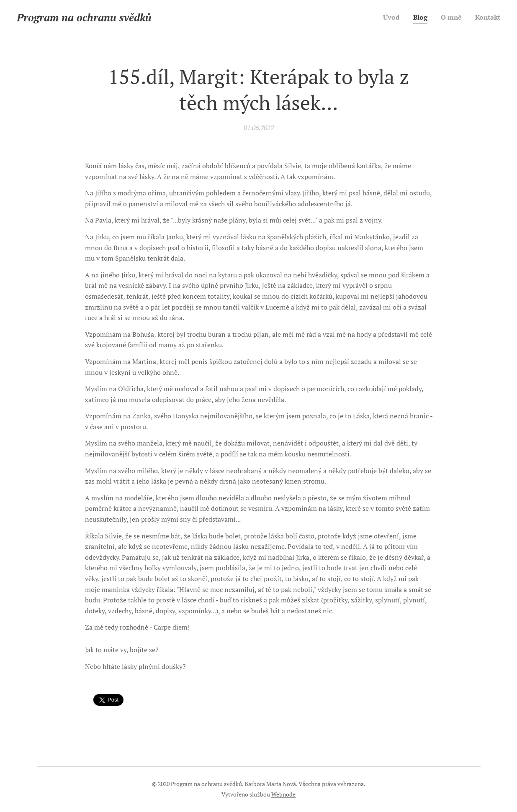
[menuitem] (388, 17)
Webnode (283, 794)
